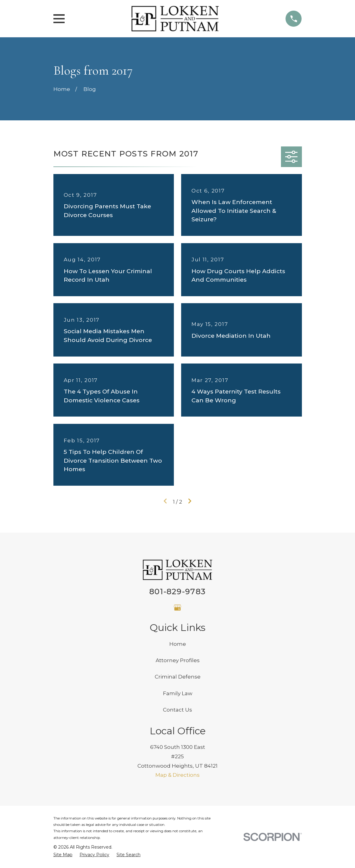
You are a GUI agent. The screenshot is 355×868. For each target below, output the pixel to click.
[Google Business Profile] (177, 608)
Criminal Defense (178, 677)
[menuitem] (63, 855)
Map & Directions (177, 775)
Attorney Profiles (178, 660)
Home (178, 644)
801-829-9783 (177, 591)
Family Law (178, 693)
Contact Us (177, 710)
